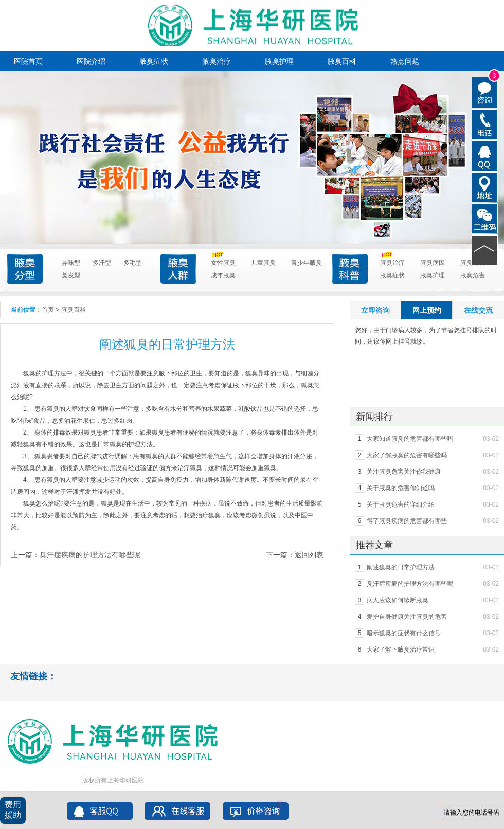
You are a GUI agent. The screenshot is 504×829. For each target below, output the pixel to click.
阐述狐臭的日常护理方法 (401, 567)
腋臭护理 (279, 61)
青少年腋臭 (307, 263)
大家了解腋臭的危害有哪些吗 (407, 455)
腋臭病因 (433, 263)
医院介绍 (91, 61)
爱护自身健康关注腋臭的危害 (407, 617)
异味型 (71, 263)
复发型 (71, 275)
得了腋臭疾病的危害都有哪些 (407, 521)
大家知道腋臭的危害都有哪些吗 (410, 439)
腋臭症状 (154, 61)
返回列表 (309, 555)
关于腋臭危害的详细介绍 (401, 504)
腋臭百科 (342, 61)
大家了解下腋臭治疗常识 (401, 650)
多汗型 (102, 263)
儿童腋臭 (263, 263)
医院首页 (28, 61)
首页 (48, 310)
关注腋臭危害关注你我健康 (404, 472)
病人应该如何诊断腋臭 (398, 600)
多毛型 (133, 263)
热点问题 (405, 61)
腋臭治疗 (217, 61)
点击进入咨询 (245, 203)
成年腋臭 (223, 275)
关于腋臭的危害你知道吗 (401, 488)
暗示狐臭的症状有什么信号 (404, 633)
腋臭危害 (473, 275)
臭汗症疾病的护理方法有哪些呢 (90, 555)
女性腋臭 (223, 262)
